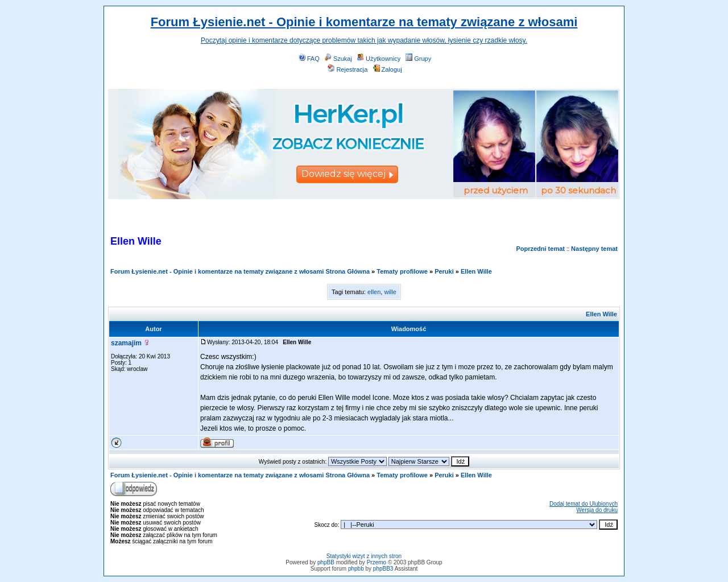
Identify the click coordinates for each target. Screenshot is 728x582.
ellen (374, 292)
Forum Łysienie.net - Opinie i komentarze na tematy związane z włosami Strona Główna (240, 271)
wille (390, 292)
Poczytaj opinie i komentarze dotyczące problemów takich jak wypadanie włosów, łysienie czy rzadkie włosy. (364, 40)
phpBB (326, 562)
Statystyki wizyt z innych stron (364, 556)
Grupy (418, 59)
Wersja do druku (597, 510)
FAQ (309, 59)
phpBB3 (383, 569)
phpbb (356, 569)
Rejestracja (348, 69)
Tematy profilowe (402, 271)
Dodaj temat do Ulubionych (584, 504)
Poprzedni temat (540, 249)
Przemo (377, 562)
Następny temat (594, 249)
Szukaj (338, 59)
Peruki (444, 271)
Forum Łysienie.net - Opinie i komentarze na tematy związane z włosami (364, 22)
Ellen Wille (476, 271)
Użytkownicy (379, 59)
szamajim (126, 343)
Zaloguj (388, 69)
